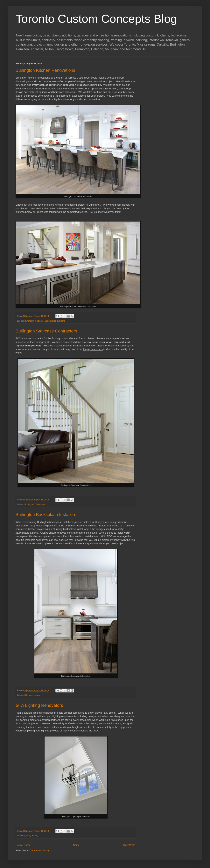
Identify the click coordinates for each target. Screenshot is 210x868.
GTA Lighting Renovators (39, 705)
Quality (37, 695)
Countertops (50, 321)
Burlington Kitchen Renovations (45, 70)
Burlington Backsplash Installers (46, 514)
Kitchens (61, 321)
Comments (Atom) (39, 851)
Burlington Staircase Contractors (46, 331)
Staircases (40, 504)
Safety (35, 836)
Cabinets (39, 321)
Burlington (29, 321)
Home (76, 845)
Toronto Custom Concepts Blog (96, 19)
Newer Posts (23, 845)
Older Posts (129, 845)
